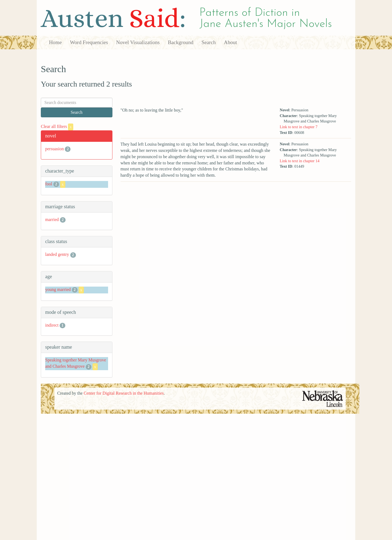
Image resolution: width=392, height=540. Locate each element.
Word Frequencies (89, 42)
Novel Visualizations (138, 42)
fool (49, 184)
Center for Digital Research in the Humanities (124, 393)
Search (209, 42)
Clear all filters (57, 126)
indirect (52, 325)
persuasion (54, 149)
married (52, 220)
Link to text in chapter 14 (299, 161)
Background (181, 42)
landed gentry (57, 254)
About (231, 42)
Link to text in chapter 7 (298, 127)
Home (55, 42)
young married (58, 289)
